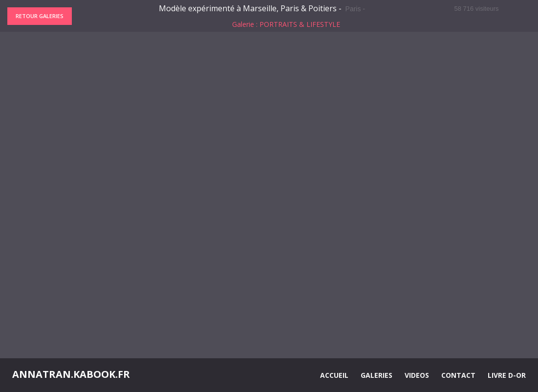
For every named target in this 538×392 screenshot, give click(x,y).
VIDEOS (417, 375)
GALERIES (377, 375)
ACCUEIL (334, 375)
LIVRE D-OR (507, 375)
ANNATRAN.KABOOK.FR (71, 374)
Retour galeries (40, 16)
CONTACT (458, 375)
